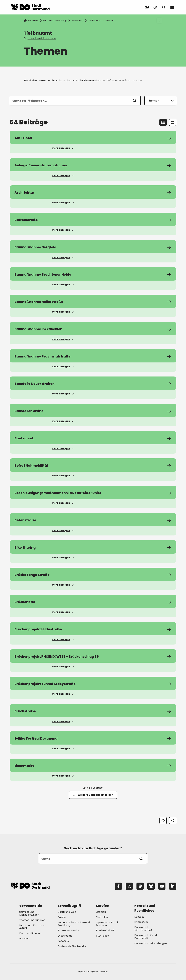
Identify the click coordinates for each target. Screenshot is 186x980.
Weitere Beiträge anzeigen (93, 795)
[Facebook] (118, 887)
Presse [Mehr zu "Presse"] (62, 918)
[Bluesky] (151, 887)
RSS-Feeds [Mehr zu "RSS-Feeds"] (102, 936)
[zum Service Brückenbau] (93, 602)
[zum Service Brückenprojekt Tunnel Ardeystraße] (93, 684)
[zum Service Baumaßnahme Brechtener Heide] (93, 274)
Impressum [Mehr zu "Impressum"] (141, 922)
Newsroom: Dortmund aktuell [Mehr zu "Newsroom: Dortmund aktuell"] (32, 927)
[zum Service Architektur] (93, 192)
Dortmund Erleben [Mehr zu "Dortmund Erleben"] (30, 934)
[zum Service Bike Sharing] (93, 547)
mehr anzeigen (63, 148)
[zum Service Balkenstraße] (93, 219)
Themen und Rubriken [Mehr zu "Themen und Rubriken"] (32, 920)
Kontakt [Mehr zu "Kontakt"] (139, 917)
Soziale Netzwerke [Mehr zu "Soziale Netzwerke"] (68, 931)
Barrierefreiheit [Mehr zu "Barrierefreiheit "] (105, 931)
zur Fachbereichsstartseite (40, 38)
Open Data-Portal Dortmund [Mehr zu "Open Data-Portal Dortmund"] (107, 924)
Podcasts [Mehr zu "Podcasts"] (63, 941)
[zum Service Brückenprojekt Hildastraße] (93, 629)
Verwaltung (77, 21)
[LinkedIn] (173, 887)
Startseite (31, 21)
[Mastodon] (140, 887)
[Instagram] (129, 887)
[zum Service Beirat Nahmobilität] (93, 465)
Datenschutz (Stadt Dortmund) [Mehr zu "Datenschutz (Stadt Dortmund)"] (146, 937)
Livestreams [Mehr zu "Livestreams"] (65, 936)
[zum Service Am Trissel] (93, 137)
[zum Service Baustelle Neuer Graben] (93, 383)
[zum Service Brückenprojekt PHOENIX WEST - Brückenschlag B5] (93, 656)
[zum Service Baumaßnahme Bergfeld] (93, 247)
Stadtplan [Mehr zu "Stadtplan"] (102, 918)
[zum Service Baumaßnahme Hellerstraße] (93, 301)
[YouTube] (162, 887)
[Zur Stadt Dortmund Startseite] (30, 7)
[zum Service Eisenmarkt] (93, 766)
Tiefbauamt (95, 21)
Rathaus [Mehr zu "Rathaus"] (24, 939)
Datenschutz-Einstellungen (151, 944)
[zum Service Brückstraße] (93, 711)
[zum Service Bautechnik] (93, 438)
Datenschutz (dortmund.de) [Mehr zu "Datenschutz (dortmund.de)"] (143, 929)
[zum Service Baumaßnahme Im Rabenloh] (93, 329)
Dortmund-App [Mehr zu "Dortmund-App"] (67, 912)
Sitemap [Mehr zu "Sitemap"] (101, 912)
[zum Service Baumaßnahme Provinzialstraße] (93, 356)
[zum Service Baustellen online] (93, 411)
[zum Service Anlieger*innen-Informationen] (93, 165)
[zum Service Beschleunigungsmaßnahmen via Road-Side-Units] (93, 492)
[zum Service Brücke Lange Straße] (93, 574)
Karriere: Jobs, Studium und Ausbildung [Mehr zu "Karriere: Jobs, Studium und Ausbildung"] (74, 924)
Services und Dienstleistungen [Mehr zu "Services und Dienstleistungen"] (29, 914)
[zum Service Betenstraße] (93, 520)
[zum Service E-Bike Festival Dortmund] (93, 738)
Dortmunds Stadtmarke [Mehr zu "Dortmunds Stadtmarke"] (72, 947)
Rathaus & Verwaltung (55, 21)
